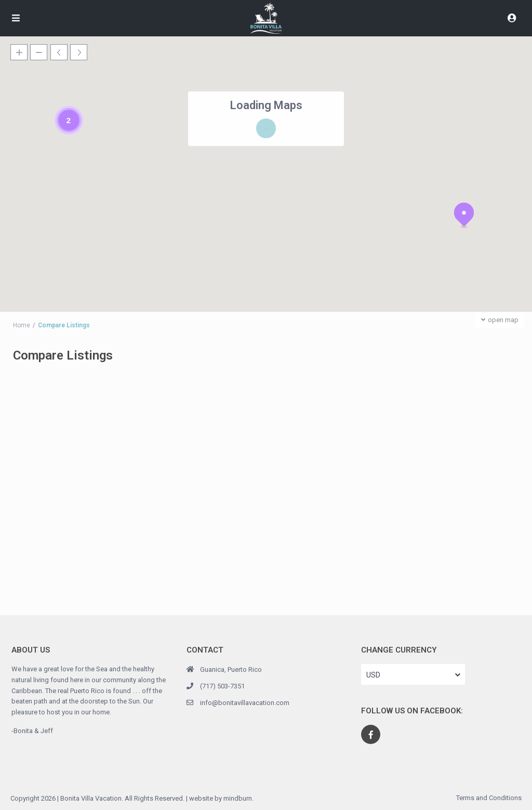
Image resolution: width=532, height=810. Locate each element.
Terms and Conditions (489, 798)
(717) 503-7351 (222, 686)
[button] (464, 215)
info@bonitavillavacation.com (245, 703)
